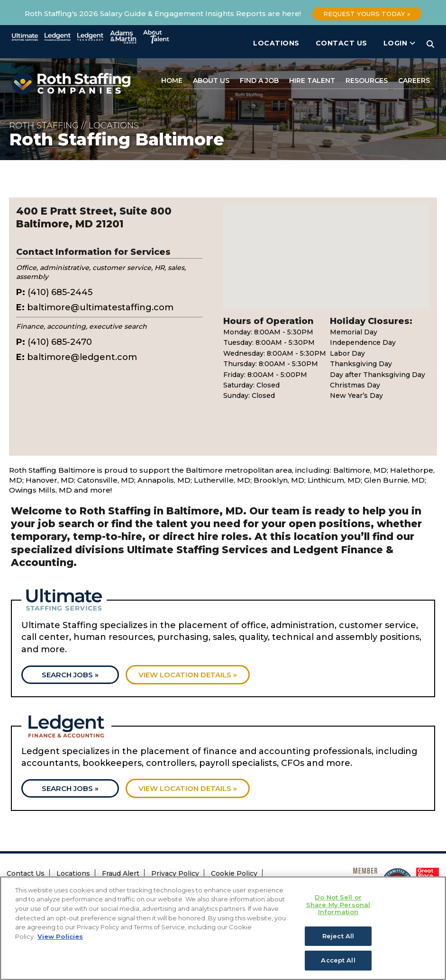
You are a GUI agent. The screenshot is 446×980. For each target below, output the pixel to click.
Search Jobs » (70, 675)
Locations (276, 43)
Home (172, 81)
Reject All (338, 937)
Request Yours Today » (367, 14)
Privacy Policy (175, 873)
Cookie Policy (234, 873)
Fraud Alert (121, 873)
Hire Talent (312, 81)
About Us (211, 81)
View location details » (188, 675)
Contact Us (341, 43)
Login (400, 43)
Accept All (338, 962)
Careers (414, 81)
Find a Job (259, 81)
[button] (327, 248)
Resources (367, 81)
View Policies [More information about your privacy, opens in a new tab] (60, 937)
